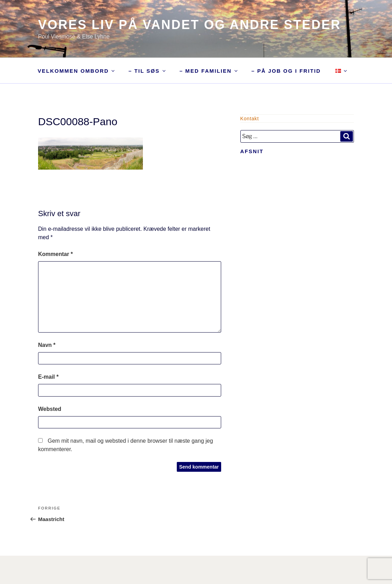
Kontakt (250, 119)
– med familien (209, 71)
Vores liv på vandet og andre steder (190, 25)
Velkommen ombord (77, 71)
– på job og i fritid (286, 71)
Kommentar (56, 254)
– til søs (148, 71)
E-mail (48, 377)
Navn (47, 345)
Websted (50, 409)
